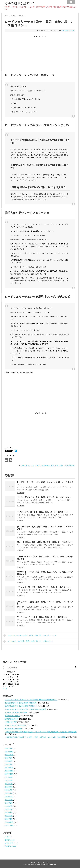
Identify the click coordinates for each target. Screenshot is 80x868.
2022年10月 (9, 755)
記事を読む (21, 493)
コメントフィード (11, 843)
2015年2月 (9, 816)
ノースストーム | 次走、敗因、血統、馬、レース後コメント (28, 641)
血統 (61, 465)
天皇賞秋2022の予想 (12, 716)
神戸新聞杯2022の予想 (13, 729)
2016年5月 (9, 790)
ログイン (8, 837)
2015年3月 (9, 813)
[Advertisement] (40, 52)
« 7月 (5, 689)
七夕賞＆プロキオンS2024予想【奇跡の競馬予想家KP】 (26, 709)
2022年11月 (9, 752)
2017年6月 (9, 781)
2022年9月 (9, 758)
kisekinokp (70, 465)
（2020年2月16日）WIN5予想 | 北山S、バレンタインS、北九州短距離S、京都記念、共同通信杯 (41, 732)
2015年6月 (9, 803)
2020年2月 (9, 761)
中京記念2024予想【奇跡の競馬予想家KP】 (21, 703)
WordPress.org (10, 846)
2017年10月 (9, 774)
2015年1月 (9, 819)
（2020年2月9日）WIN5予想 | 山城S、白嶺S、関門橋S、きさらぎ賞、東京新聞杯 (35, 737)
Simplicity (46, 863)
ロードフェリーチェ (42, 465)
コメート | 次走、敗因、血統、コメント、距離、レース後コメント (45, 542)
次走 (57, 465)
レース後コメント (68, 31)
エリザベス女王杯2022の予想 (16, 713)
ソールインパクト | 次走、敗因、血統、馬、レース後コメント (43, 617)
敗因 (52, 465)
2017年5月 (9, 784)
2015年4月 (9, 809)
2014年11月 (9, 825)
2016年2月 (9, 793)
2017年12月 (9, 768)
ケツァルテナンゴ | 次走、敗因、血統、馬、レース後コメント (43, 512)
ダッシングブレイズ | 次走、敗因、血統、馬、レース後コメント (44, 497)
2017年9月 (9, 777)
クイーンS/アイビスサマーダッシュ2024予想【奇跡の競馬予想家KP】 (31, 700)
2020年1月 (9, 764)
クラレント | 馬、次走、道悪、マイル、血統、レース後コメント (44, 587)
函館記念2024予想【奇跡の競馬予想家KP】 (21, 706)
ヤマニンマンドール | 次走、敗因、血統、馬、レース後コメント (30, 636)
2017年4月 (9, 787)
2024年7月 (9, 748)
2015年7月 (9, 800)
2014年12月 (9, 822)
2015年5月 (9, 806)
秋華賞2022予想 (11, 722)
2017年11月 (9, 771)
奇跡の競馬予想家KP (19, 3)
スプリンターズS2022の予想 (15, 725)
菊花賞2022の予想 (12, 719)
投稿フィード (10, 840)
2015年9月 (9, 797)
